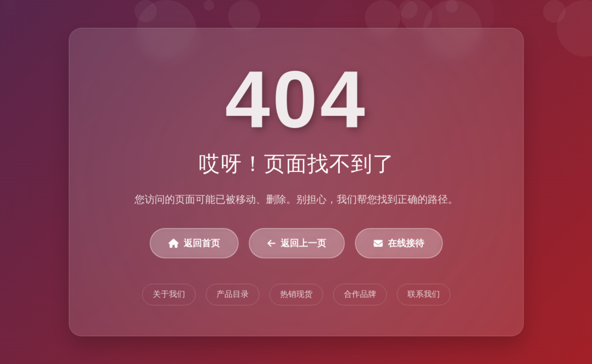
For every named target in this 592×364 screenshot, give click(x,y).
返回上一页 (297, 244)
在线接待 (398, 244)
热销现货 (296, 294)
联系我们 (423, 294)
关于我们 (169, 294)
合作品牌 (359, 294)
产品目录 (233, 294)
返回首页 (194, 244)
